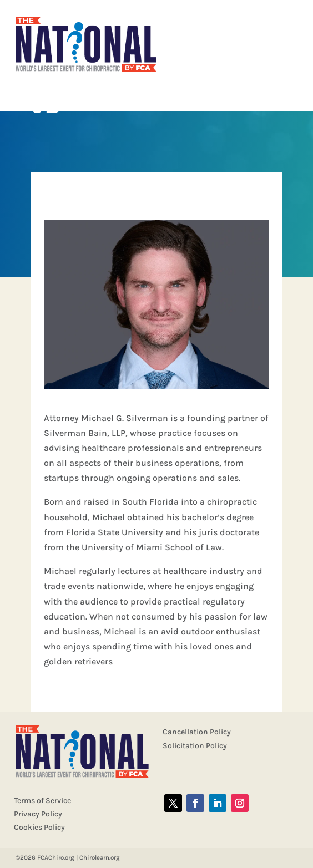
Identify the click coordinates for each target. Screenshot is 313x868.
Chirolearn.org (100, 857)
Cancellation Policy (197, 732)
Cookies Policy (39, 827)
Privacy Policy (38, 814)
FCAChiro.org (56, 857)
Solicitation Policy (195, 746)
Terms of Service (42, 801)
